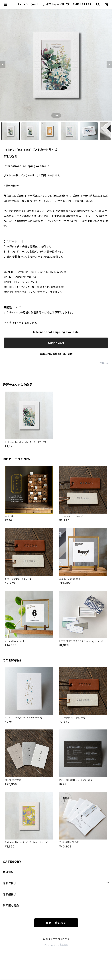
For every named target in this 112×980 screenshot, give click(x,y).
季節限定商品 (11, 905)
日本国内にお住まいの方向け (56, 354)
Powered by (56, 945)
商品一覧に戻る (56, 923)
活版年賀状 (10, 883)
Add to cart (56, 343)
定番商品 (8, 872)
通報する (104, 363)
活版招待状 (10, 894)
